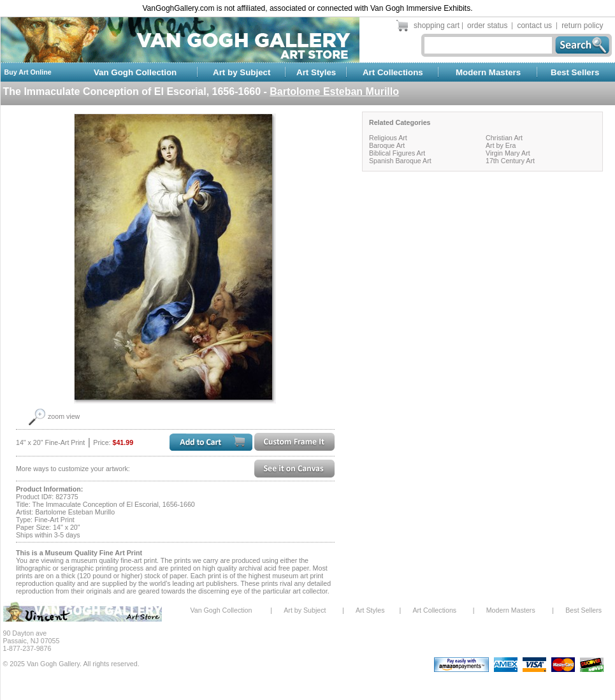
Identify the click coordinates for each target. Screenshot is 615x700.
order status (487, 26)
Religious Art (388, 138)
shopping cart (437, 26)
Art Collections (393, 72)
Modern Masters (488, 72)
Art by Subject (242, 72)
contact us (534, 26)
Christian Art (504, 138)
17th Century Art (510, 161)
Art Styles (316, 72)
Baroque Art (387, 145)
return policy (582, 26)
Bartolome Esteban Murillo (334, 91)
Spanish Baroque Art (400, 161)
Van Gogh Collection (135, 72)
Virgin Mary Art (508, 153)
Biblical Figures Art (397, 153)
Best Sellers (575, 72)
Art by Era (501, 145)
